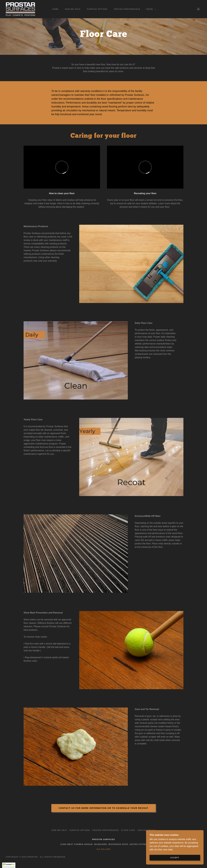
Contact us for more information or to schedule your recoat (104, 808)
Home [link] (55, 9)
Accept (175, 858)
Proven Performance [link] (127, 9)
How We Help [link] (73, 9)
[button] (151, 9)
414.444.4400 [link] (103, 849)
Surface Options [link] (97, 9)
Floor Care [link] (128, 830)
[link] (21, 9)
